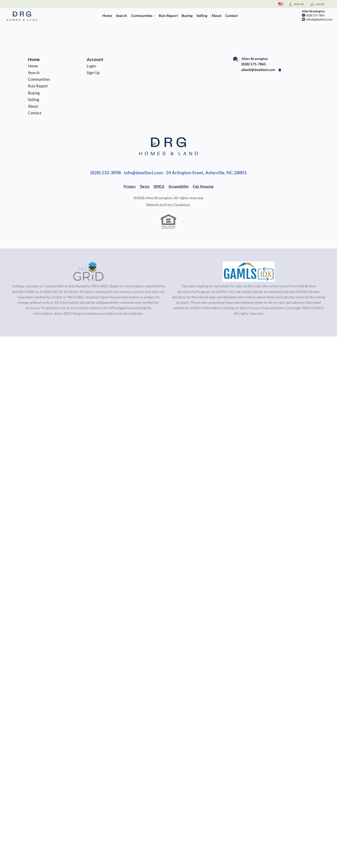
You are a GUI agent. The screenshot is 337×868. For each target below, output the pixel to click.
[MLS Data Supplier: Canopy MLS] (88, 271)
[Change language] (281, 4)
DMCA (159, 186)
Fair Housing (203, 186)
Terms (145, 186)
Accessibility (179, 186)
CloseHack (181, 205)
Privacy (130, 186)
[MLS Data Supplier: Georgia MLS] (249, 271)
